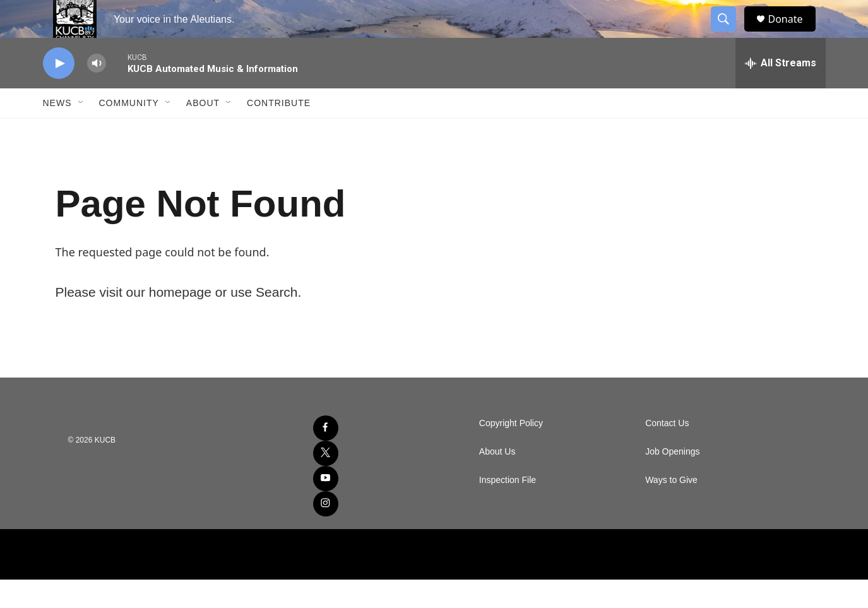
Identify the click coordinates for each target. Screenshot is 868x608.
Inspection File (508, 509)
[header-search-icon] (730, 33)
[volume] (97, 92)
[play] (59, 92)
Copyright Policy (511, 452)
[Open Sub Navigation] (81, 131)
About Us (497, 480)
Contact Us (667, 452)
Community (129, 131)
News (57, 131)
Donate (794, 33)
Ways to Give (671, 509)
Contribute (279, 131)
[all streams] (781, 92)
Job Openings (672, 480)
